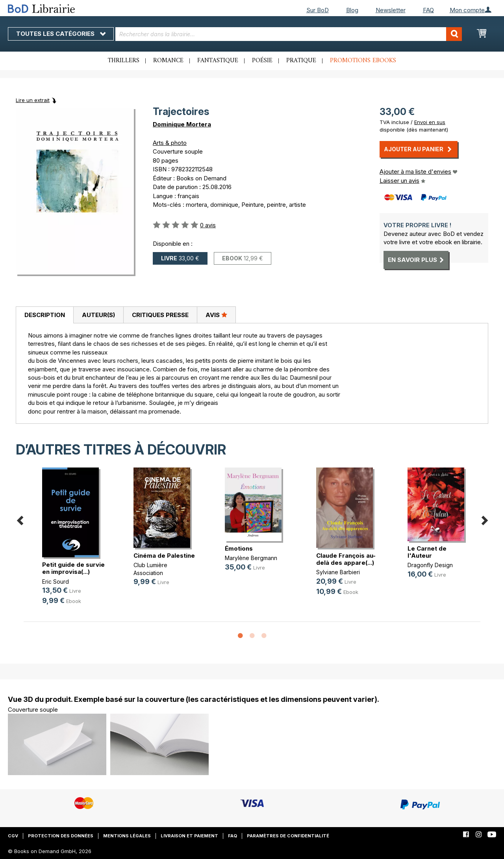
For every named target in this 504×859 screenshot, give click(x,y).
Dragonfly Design (430, 565)
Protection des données (61, 836)
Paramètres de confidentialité (288, 836)
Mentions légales (127, 836)
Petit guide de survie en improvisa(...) (73, 568)
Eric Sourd (56, 582)
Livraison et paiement (189, 836)
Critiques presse (160, 315)
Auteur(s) (98, 315)
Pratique (301, 61)
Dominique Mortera (182, 124)
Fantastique (218, 61)
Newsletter (391, 10)
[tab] (44, 315)
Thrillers (124, 61)
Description (45, 315)
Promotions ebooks (363, 61)
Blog (352, 10)
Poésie (262, 61)
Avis (216, 315)
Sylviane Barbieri (338, 572)
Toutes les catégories (61, 34)
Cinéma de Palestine (164, 556)
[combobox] (289, 34)
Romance (168, 61)
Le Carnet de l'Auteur (427, 552)
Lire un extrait (33, 100)
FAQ (428, 10)
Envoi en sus (430, 122)
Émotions (239, 548)
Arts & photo (170, 143)
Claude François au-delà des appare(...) (346, 559)
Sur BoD (318, 10)
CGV (13, 836)
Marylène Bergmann (251, 558)
